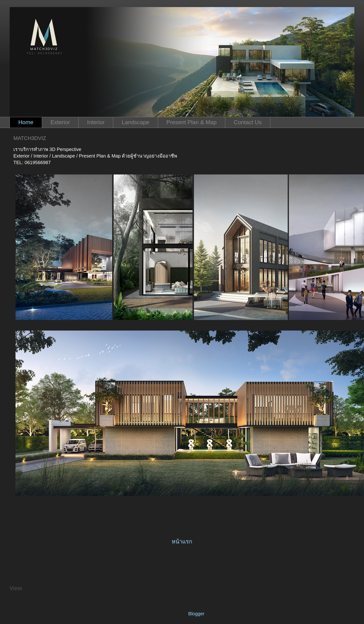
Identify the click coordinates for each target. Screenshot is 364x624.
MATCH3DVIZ (30, 138)
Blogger (196, 614)
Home (26, 122)
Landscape (135, 122)
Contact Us (248, 122)
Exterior (60, 122)
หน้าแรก (182, 541)
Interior (96, 122)
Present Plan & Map (192, 122)
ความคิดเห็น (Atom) (196, 563)
